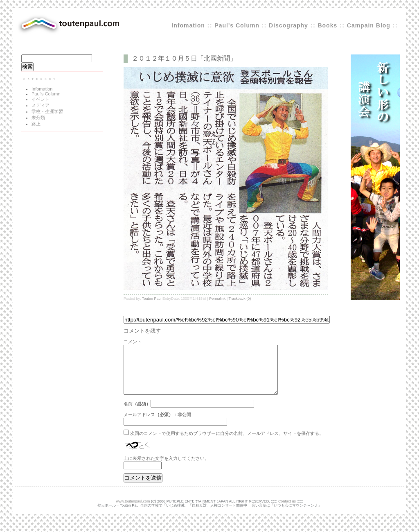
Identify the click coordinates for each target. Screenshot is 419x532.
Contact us (287, 511)
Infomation (188, 25)
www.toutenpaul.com (133, 511)
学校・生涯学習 (47, 111)
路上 (36, 124)
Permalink (217, 299)
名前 (128, 414)
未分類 (38, 118)
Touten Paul (152, 299)
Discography (288, 25)
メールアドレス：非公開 (157, 424)
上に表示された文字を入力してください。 (166, 468)
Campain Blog (369, 25)
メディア (41, 105)
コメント (133, 342)
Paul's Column (238, 25)
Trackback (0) (240, 299)
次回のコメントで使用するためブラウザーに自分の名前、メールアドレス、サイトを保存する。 (227, 443)
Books (327, 25)
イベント (41, 99)
